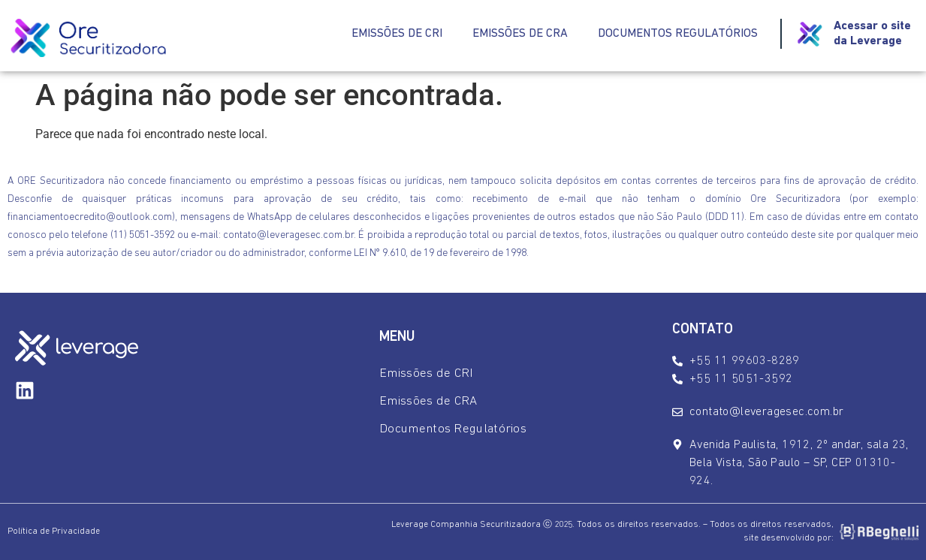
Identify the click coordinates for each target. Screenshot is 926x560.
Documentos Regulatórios (678, 34)
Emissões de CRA (520, 34)
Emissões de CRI (397, 34)
